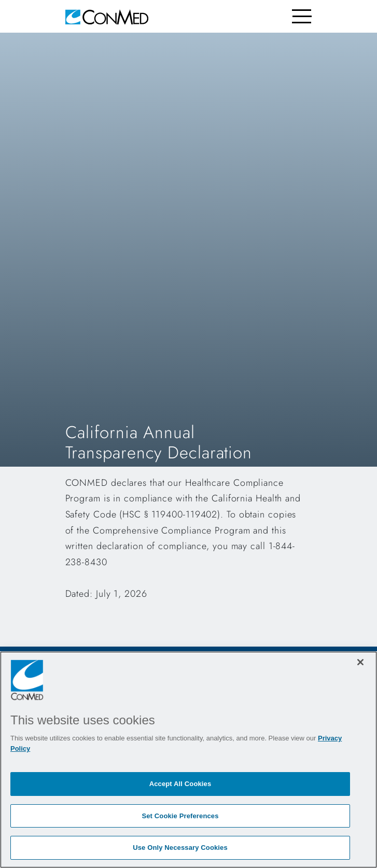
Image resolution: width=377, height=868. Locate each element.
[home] (107, 16)
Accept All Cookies (180, 784)
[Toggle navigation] (302, 16)
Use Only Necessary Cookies (180, 848)
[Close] (360, 662)
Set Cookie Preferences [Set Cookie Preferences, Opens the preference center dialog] (180, 816)
